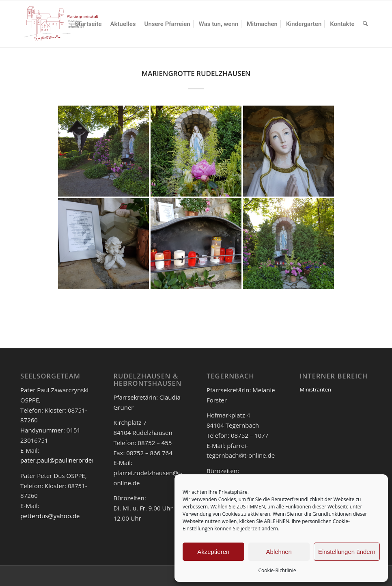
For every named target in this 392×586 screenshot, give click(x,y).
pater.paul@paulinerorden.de (62, 460)
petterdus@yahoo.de (50, 516)
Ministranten (315, 389)
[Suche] (365, 24)
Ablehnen (279, 552)
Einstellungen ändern (347, 552)
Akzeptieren (213, 552)
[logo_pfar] (61, 24)
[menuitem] (88, 24)
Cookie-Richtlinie (277, 570)
